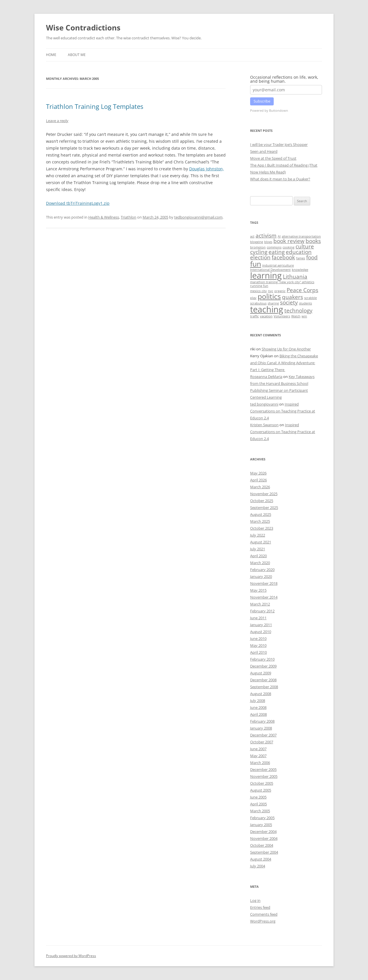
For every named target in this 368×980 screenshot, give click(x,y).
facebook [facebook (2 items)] (283, 257)
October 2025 (262, 501)
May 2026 (258, 473)
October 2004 (262, 845)
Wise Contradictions (83, 28)
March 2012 (260, 604)
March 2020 (260, 563)
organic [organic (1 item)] (280, 291)
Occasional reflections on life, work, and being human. (284, 79)
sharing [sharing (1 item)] (273, 303)
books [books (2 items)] (313, 241)
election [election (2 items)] (260, 257)
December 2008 (263, 680)
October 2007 (262, 742)
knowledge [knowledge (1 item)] (300, 270)
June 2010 (258, 638)
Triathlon (129, 217)
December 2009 (263, 666)
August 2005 (261, 790)
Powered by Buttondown (269, 110)
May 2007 (258, 756)
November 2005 (264, 776)
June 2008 (258, 707)
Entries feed (260, 907)
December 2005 (263, 769)
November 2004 (264, 838)
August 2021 (261, 542)
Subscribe (262, 101)
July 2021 (258, 549)
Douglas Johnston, (207, 169)
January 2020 (261, 576)
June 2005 (258, 797)
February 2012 (262, 611)
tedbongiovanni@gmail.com (198, 217)
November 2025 (264, 494)
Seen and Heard (264, 151)
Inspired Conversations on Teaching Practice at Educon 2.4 (283, 411)
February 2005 (262, 818)
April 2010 (258, 652)
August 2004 (261, 859)
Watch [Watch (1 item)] (296, 316)
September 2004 (264, 852)
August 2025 (261, 514)
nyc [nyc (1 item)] (271, 291)
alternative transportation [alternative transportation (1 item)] (301, 236)
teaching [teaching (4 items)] (267, 309)
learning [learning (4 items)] (266, 275)
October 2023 (262, 528)
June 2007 (258, 749)
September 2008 (264, 687)
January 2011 (261, 625)
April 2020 (258, 556)
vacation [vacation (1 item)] (266, 316)
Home (51, 55)
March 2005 (260, 811)
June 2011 (258, 618)
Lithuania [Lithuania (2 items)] (295, 277)
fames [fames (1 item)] (301, 258)
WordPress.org (263, 921)
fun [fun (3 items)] (256, 264)
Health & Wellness (104, 217)
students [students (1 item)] (305, 303)
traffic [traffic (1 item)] (254, 316)
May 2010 (258, 645)
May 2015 (258, 590)
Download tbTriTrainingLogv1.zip (78, 203)
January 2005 (261, 825)
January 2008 (261, 728)
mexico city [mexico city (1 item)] (258, 291)
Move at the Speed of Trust (273, 158)
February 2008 (262, 721)
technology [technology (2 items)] (298, 310)
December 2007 (263, 735)
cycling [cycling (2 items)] (259, 252)
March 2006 (260, 763)
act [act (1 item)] (252, 236)
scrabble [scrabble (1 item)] (310, 298)
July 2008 (258, 701)
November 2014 (264, 597)
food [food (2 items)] (312, 257)
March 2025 (260, 521)
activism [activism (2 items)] (266, 236)
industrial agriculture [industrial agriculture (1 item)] (278, 265)
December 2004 (263, 832)
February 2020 (262, 570)
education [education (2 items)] (299, 252)
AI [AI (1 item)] (279, 236)
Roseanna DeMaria (266, 377)
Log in (255, 900)
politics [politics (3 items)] (269, 296)
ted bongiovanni (264, 404)
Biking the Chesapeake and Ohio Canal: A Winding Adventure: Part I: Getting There (284, 363)
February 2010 (262, 659)
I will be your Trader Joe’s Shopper (279, 144)
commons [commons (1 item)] (274, 247)
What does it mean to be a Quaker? (280, 179)
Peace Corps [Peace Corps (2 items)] (302, 290)
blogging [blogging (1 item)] (257, 242)
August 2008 (261, 694)
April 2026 (258, 480)
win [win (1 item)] (304, 316)
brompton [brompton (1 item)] (258, 247)
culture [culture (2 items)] (305, 246)
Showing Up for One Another (286, 349)
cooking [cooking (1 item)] (289, 247)
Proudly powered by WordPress (71, 956)
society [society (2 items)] (289, 302)
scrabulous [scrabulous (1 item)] (258, 303)
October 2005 (262, 783)
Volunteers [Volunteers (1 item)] (282, 316)
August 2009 (261, 673)
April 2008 (258, 714)
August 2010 (261, 632)
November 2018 (264, 583)
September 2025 (264, 508)
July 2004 (258, 866)
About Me (77, 55)
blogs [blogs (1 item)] (268, 242)
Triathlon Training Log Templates (95, 106)
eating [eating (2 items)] (277, 252)
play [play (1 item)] (253, 298)
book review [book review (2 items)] (289, 241)
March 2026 (260, 487)
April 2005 (258, 804)
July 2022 (258, 535)
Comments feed (264, 914)
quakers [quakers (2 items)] (293, 297)
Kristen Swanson (264, 425)
